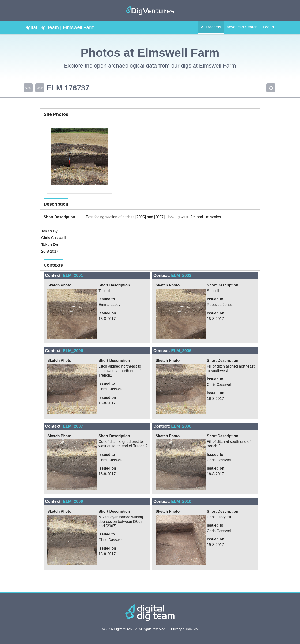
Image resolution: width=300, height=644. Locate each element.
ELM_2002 (181, 275)
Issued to (107, 299)
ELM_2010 (181, 501)
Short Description (59, 217)
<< (28, 88)
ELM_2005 (73, 351)
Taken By (49, 231)
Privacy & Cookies (184, 629)
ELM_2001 (73, 275)
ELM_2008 (181, 426)
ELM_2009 (73, 501)
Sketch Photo (59, 285)
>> (39, 88)
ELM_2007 (73, 426)
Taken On (50, 245)
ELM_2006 (181, 351)
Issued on (107, 313)
